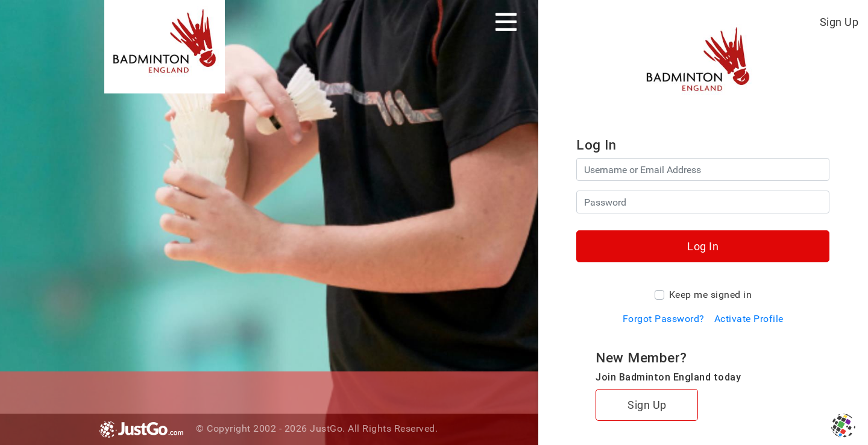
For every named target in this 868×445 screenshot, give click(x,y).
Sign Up (839, 22)
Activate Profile (749, 319)
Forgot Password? (664, 319)
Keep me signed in (711, 295)
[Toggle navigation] (506, 22)
